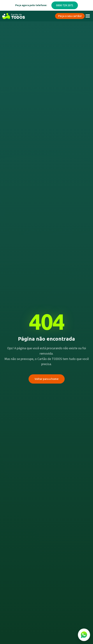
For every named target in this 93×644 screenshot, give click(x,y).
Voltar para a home (47, 379)
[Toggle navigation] (88, 16)
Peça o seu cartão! (70, 16)
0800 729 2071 (65, 5)
